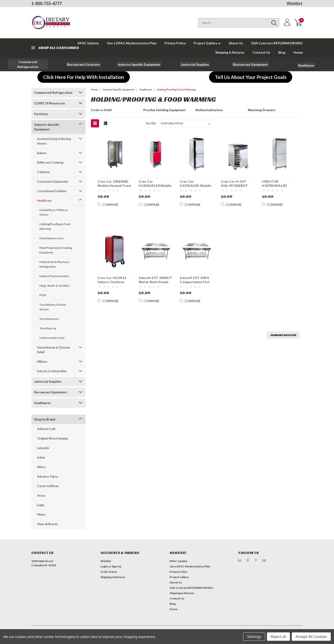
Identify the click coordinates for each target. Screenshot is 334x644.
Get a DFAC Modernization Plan (132, 43)
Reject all (278, 637)
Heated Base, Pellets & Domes (54, 212)
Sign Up (116, 566)
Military (42, 362)
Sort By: (151, 123)
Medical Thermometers (54, 276)
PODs (43, 295)
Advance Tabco (48, 476)
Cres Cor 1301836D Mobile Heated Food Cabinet (114, 185)
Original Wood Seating (52, 438)
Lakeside (43, 448)
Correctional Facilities (52, 191)
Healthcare (44, 201)
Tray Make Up (48, 328)
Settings (254, 637)
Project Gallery (207, 43)
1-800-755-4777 (47, 3)
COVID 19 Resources (50, 103)
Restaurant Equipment (51, 392)
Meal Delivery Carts (52, 238)
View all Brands (47, 524)
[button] (28, 64)
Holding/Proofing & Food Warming (55, 226)
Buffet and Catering (50, 162)
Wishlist (295, 3)
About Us (236, 43)
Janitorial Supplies (48, 382)
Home (298, 52)
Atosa (41, 495)
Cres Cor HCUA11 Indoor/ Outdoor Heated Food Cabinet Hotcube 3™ (114, 284)
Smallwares (42, 403)
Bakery (42, 153)
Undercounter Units (52, 338)
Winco (41, 467)
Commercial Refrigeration (53, 93)
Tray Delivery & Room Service (53, 307)
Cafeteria (43, 172)
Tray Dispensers (49, 319)
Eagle (41, 505)
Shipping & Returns (230, 52)
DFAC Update (178, 561)
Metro (41, 515)
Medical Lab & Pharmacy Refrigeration (55, 264)
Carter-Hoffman (48, 486)
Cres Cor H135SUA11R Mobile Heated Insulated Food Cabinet (155, 188)
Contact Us (261, 52)
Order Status (109, 572)
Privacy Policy (175, 43)
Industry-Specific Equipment (47, 127)
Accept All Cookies (311, 637)
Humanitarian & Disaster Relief (54, 350)
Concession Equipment (53, 181)
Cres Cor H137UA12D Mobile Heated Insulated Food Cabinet (195, 188)
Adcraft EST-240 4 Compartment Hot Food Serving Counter (195, 284)
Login (104, 566)
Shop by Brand (45, 419)
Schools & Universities (52, 371)
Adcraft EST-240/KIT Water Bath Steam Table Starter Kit (155, 282)
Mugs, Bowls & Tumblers (55, 286)
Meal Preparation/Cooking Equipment (56, 250)
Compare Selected (283, 335)
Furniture (41, 114)
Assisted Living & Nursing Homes (54, 141)
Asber (41, 457)
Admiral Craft (46, 429)
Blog (282, 52)
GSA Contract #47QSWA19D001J (277, 43)
